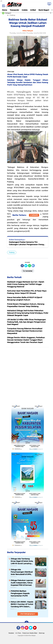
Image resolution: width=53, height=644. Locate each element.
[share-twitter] (26, 266)
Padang (12, 252)
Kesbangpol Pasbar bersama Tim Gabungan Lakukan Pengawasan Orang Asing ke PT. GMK (26, 243)
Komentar (28, 271)
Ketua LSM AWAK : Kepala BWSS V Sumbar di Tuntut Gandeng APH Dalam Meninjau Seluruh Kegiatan (22, 604)
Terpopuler (14, 10)
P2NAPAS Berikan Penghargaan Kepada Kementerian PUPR (20, 593)
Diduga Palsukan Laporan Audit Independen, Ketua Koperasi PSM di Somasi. (22, 583)
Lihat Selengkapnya (28, 614)
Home (5, 10)
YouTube (36, 629)
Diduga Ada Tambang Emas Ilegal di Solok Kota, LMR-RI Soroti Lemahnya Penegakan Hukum (22, 561)
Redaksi (11, 633)
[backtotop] (27, 623)
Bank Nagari (44, 10)
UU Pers (18, 633)
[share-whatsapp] (30, 266)
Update (34, 215)
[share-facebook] (22, 266)
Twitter (32, 629)
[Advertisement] (26, 376)
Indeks (25, 10)
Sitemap (42, 633)
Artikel (33, 10)
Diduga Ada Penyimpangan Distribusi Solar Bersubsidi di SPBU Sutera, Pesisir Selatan (22, 572)
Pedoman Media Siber (30, 633)
